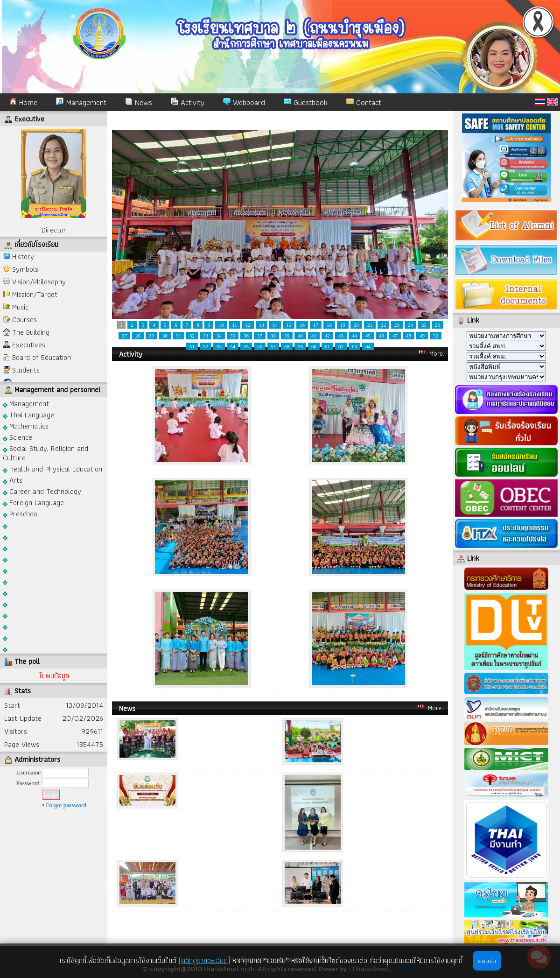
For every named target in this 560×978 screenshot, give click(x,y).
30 (165, 336)
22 (383, 325)
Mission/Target (35, 294)
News (139, 102)
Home (23, 102)
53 (219, 346)
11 (234, 325)
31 (178, 336)
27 (124, 336)
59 (300, 346)
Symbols (25, 269)
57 (273, 346)
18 (329, 325)
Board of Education (42, 357)
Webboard (244, 102)
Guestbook (306, 102)
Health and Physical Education (52, 468)
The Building (31, 332)
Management (81, 102)
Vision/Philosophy (39, 282)
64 (368, 346)
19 (343, 325)
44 (354, 336)
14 (275, 325)
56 (260, 346)
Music (20, 307)
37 (260, 336)
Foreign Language (33, 502)
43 (341, 336)
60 (314, 346)
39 (287, 336)
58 (287, 346)
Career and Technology (42, 491)
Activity (188, 102)
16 (302, 325)
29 (151, 336)
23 (397, 325)
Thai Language (28, 414)
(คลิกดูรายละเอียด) (204, 960)
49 (422, 336)
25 (424, 325)
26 (437, 325)
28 (138, 336)
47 (395, 336)
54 (233, 346)
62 (341, 346)
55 (246, 346)
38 (273, 336)
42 (327, 336)
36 (246, 336)
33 (206, 336)
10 (221, 325)
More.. (437, 353)
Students (26, 370)
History (23, 257)
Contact (364, 102)
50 (436, 336)
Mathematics (26, 426)
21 (370, 325)
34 (219, 336)
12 (248, 325)
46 (381, 336)
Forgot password (66, 805)
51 (192, 346)
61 (327, 346)
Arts (13, 480)
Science (17, 437)
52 (206, 346)
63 (354, 346)
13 (262, 325)
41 (314, 336)
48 (409, 336)
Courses (24, 320)
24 (410, 325)
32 (192, 336)
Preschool (21, 513)
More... (437, 708)
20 (356, 325)
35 (233, 336)
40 (300, 336)
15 (289, 325)
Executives (29, 345)
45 (368, 336)
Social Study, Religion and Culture (45, 453)
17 (316, 325)
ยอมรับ (487, 961)
